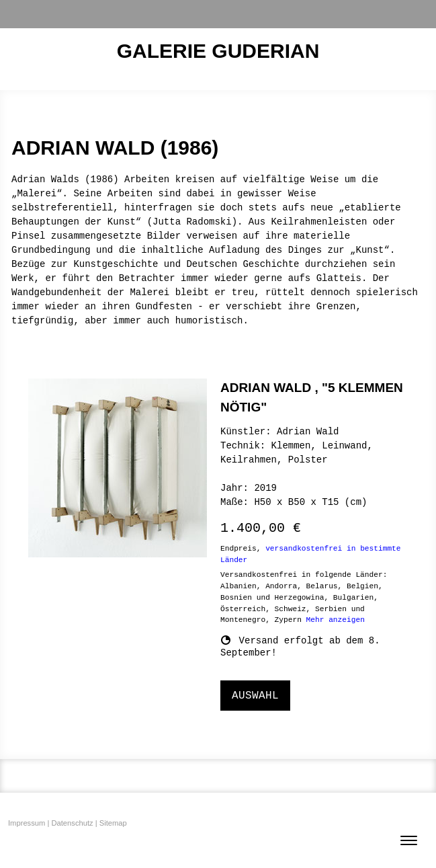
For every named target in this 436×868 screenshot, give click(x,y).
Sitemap (113, 823)
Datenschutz (72, 823)
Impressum (27, 823)
